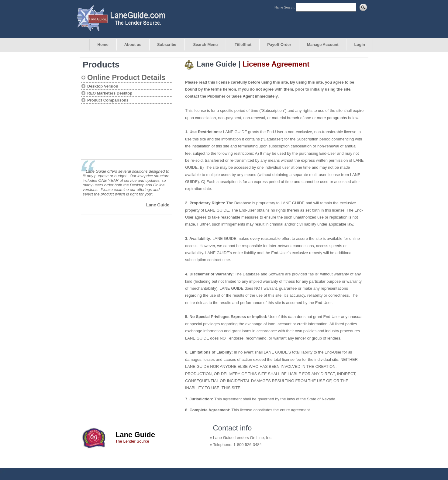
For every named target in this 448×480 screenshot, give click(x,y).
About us (133, 45)
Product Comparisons (108, 100)
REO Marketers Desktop (110, 93)
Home (103, 45)
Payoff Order (279, 45)
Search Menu (205, 45)
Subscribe (167, 45)
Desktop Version (103, 86)
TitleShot (242, 45)
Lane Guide (158, 205)
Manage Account (323, 45)
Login (360, 45)
